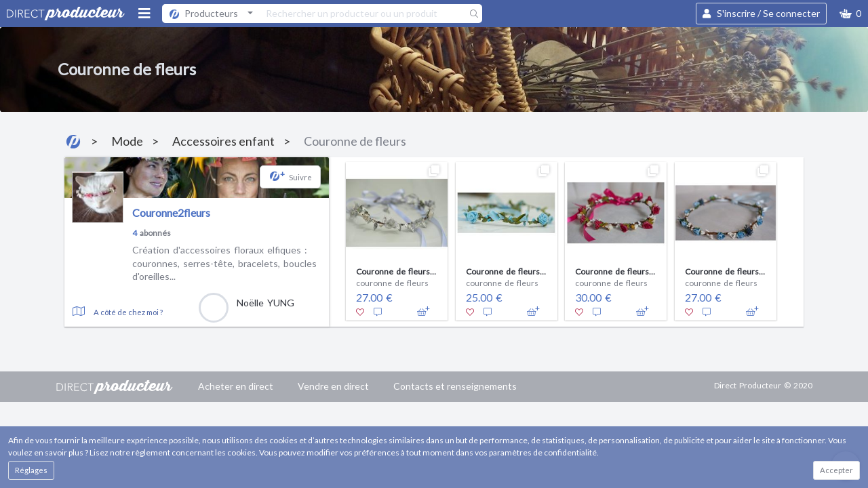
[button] (850, 14)
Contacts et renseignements (455, 386)
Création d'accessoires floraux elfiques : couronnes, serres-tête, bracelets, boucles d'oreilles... (224, 263)
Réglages (31, 470)
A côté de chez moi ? (128, 312)
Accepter (836, 470)
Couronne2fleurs (171, 212)
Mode (127, 141)
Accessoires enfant (223, 141)
